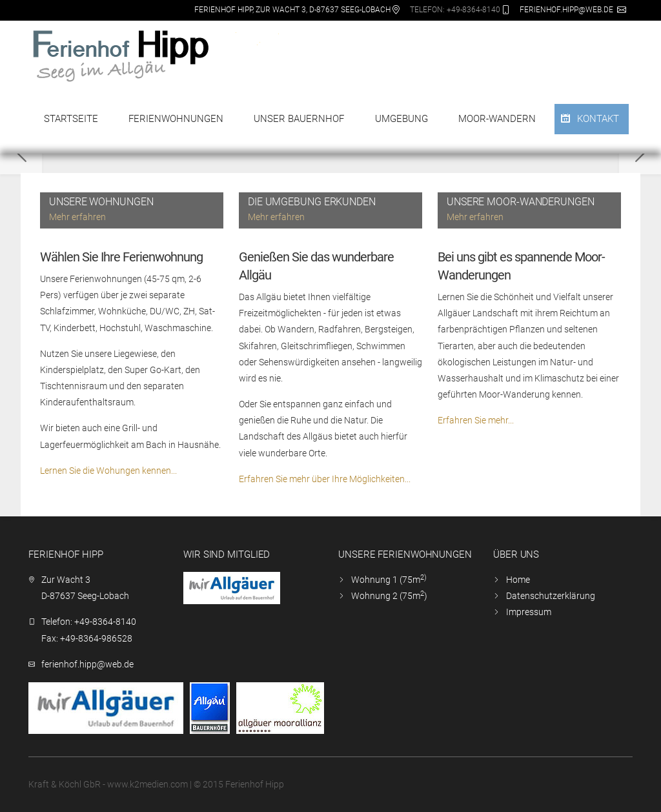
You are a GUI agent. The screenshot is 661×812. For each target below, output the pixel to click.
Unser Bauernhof (299, 119)
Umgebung (402, 119)
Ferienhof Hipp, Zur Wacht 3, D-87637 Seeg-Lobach (292, 10)
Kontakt (598, 119)
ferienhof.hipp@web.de (566, 10)
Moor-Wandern (497, 119)
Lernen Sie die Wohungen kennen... (108, 471)
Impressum (529, 612)
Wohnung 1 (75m (389, 580)
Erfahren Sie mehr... (476, 420)
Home (518, 580)
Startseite (71, 119)
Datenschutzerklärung (551, 596)
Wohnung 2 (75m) (389, 596)
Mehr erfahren (77, 217)
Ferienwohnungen (176, 119)
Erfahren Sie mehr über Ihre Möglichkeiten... (325, 479)
